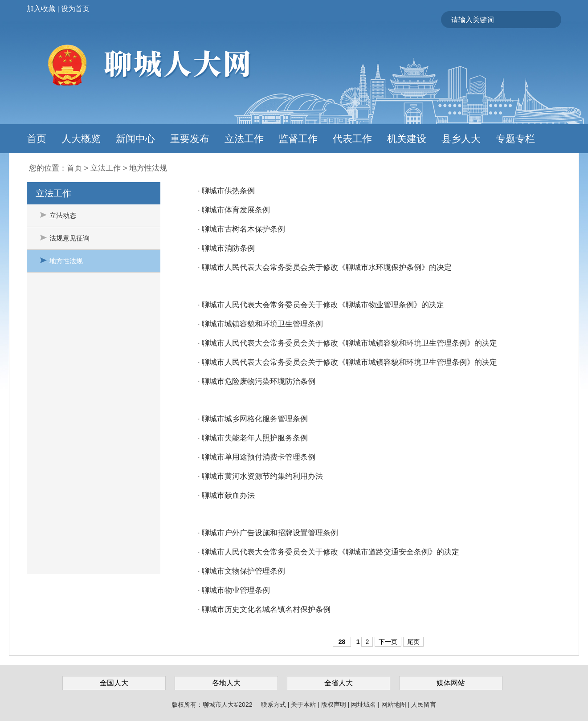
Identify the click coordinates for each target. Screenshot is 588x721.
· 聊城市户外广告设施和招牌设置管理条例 (268, 533)
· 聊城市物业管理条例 (234, 590)
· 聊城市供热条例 (226, 191)
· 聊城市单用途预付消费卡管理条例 (257, 457)
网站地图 (395, 705)
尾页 (413, 642)
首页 (37, 139)
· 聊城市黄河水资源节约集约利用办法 (260, 476)
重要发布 (190, 139)
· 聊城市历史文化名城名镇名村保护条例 (264, 609)
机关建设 (407, 139)
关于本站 (304, 705)
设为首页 (75, 9)
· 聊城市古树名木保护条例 (241, 229)
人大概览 (81, 139)
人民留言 (424, 705)
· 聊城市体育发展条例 (234, 210)
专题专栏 (515, 139)
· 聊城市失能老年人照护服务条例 (253, 438)
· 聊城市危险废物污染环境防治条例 (257, 381)
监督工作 (298, 139)
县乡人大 (461, 139)
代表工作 (352, 139)
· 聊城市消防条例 (226, 248)
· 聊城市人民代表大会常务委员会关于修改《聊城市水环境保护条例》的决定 (325, 267)
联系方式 (274, 705)
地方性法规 (148, 168)
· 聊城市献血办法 (226, 495)
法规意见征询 (65, 238)
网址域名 (364, 705)
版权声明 (335, 705)
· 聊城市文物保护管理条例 (241, 571)
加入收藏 (41, 9)
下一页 (388, 642)
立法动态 (58, 215)
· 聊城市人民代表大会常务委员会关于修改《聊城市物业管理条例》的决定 (321, 305)
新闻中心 (135, 139)
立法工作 (244, 139)
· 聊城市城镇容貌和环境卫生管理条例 (260, 324)
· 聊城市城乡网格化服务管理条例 (253, 419)
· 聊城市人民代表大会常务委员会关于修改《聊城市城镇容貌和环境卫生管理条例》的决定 (347, 343)
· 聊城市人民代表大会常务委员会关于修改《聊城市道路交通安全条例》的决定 (329, 552)
